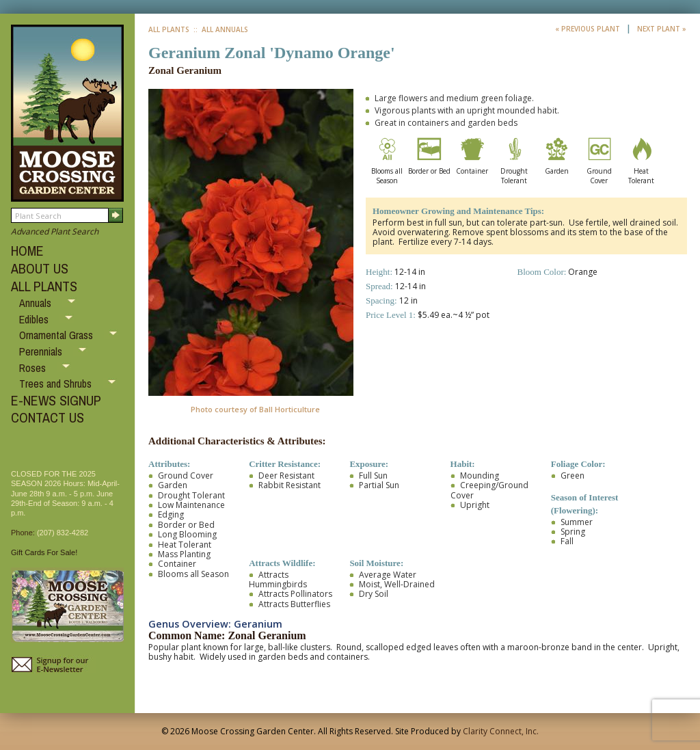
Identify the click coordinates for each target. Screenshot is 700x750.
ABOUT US (40, 268)
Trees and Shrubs (57, 384)
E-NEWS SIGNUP (56, 400)
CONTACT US (48, 417)
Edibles (35, 319)
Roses (34, 368)
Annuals (37, 303)
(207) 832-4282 (63, 533)
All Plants (169, 29)
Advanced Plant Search (55, 231)
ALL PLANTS (44, 286)
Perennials (42, 351)
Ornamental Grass (57, 335)
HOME (27, 251)
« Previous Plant (589, 29)
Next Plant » (662, 29)
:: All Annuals (220, 29)
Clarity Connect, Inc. (501, 731)
